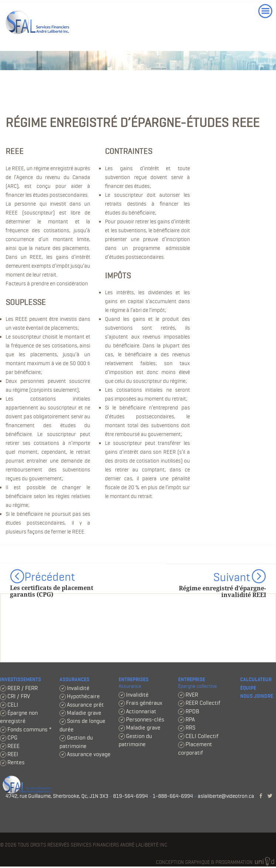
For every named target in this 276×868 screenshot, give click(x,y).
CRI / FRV (19, 696)
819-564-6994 (130, 796)
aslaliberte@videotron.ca (226, 796)
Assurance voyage (89, 754)
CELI (13, 705)
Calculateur (256, 680)
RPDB (192, 711)
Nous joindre (257, 696)
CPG (12, 737)
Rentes (16, 762)
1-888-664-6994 (173, 796)
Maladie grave (84, 713)
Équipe (248, 688)
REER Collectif (203, 703)
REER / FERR (23, 688)
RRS (190, 728)
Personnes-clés (145, 719)
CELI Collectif (202, 736)
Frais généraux (144, 703)
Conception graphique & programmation (216, 862)
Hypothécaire (83, 696)
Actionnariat (141, 711)
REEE (13, 746)
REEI (13, 754)
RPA (190, 719)
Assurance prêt (85, 705)
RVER (192, 695)
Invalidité (78, 688)
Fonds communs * (30, 729)
